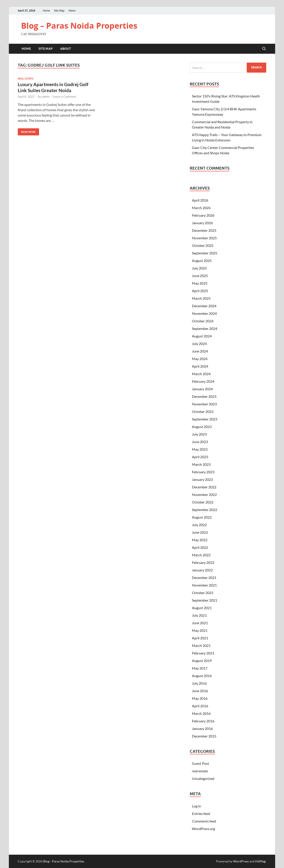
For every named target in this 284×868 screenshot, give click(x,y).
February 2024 (203, 381)
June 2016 (200, 691)
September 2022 (205, 510)
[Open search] (264, 49)
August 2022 (202, 517)
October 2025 (203, 245)
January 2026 (202, 223)
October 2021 (203, 593)
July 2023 (199, 434)
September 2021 (205, 600)
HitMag (260, 861)
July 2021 (199, 615)
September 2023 (205, 419)
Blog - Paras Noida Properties (64, 861)
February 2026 (203, 215)
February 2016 (203, 721)
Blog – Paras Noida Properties (79, 26)
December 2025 (204, 230)
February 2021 (203, 653)
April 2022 (200, 547)
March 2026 (201, 208)
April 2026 (200, 200)
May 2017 (200, 668)
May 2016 (200, 698)
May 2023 (200, 449)
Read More (27, 131)
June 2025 (200, 276)
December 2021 (204, 578)
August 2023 (202, 427)
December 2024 (204, 306)
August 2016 (202, 676)
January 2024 (202, 389)
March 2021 (201, 645)
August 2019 (202, 661)
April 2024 (200, 366)
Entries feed (201, 814)
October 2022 (203, 502)
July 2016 (199, 683)
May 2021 (200, 630)
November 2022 (204, 494)
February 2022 (203, 562)
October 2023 (203, 411)
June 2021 (200, 623)
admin (46, 97)
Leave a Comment (64, 97)
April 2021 (200, 638)
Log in (196, 806)
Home (46, 11)
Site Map (59, 11)
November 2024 (204, 313)
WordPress (241, 861)
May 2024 (200, 359)
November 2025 (204, 238)
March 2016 (201, 713)
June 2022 (200, 532)
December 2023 (204, 396)
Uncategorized (203, 778)
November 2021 (204, 585)
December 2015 (204, 736)
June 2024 (200, 351)
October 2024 (203, 321)
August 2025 (202, 261)
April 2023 (200, 457)
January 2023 (202, 479)
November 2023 (204, 404)
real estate (26, 79)
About (72, 11)
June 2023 (200, 442)
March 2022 (201, 555)
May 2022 (200, 540)
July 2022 (199, 525)
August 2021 (202, 608)
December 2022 (204, 487)
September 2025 (205, 253)
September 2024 (205, 328)
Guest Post (200, 763)
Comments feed (204, 821)
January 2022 (202, 570)
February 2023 (203, 472)
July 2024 (199, 344)
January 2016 (202, 728)
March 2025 (201, 298)
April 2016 (200, 706)
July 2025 (199, 268)
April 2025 (200, 291)
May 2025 (200, 283)
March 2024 (201, 374)
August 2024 (202, 336)
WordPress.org (203, 829)
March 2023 (201, 464)
